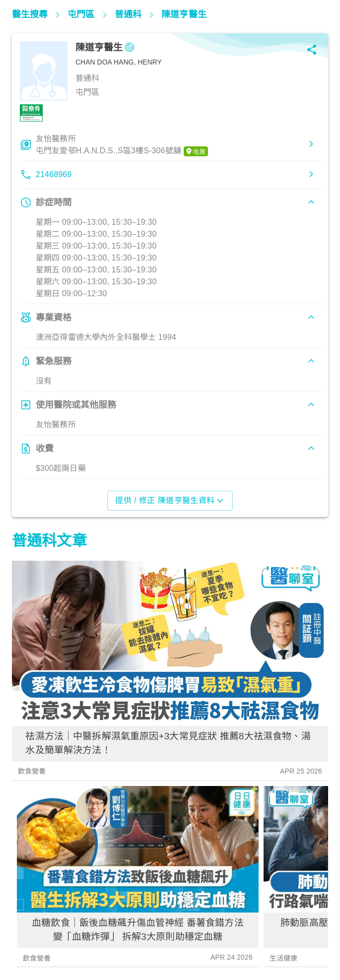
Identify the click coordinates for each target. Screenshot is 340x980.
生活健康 (284, 958)
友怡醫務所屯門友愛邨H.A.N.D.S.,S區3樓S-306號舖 (122, 145)
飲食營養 (32, 771)
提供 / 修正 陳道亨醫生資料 (170, 501)
